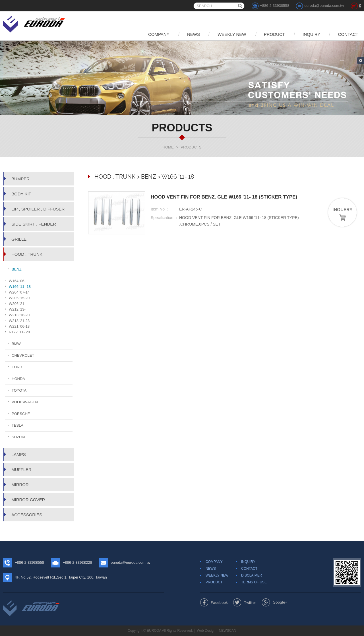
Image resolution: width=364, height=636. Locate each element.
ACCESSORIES (27, 515)
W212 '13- (17, 309)
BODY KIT (21, 194)
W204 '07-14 (19, 292)
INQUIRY (311, 34)
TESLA (17, 425)
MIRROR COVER (28, 500)
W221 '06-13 (19, 326)
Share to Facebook (214, 602)
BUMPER (20, 179)
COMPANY (159, 34)
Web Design (206, 631)
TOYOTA (19, 390)
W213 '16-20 (19, 315)
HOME (168, 147)
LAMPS (19, 454)
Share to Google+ (275, 602)
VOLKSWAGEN (25, 402)
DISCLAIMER (252, 575)
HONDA (18, 379)
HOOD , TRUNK (27, 254)
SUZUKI (18, 437)
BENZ (17, 269)
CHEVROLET (23, 355)
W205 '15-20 (19, 298)
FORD (17, 367)
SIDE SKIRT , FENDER (34, 224)
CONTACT (348, 34)
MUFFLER (21, 469)
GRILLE (19, 239)
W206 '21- (17, 304)
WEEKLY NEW (232, 34)
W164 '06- (17, 281)
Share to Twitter (245, 602)
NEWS (194, 34)
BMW (16, 344)
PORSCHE (21, 414)
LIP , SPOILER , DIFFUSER (38, 209)
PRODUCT (274, 34)
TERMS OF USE (254, 582)
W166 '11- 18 (20, 287)
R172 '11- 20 (19, 332)
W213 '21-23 (19, 321)
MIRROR (20, 485)
